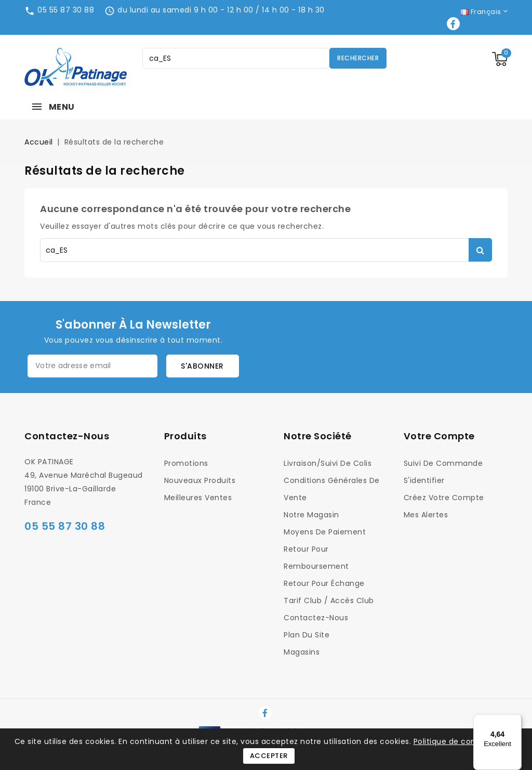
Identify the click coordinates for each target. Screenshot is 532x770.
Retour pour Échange (324, 583)
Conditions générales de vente (332, 489)
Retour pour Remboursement (316, 558)
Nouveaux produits (200, 480)
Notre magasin (311, 515)
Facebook (454, 24)
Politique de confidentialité (466, 741)
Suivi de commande (443, 463)
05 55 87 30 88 (66, 10)
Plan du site (307, 635)
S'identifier (424, 480)
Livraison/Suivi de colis (328, 463)
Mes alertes (426, 515)
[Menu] (515, 721)
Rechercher (358, 58)
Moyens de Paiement (325, 532)
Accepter (269, 756)
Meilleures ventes (198, 498)
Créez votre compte (444, 498)
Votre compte (439, 436)
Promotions (186, 463)
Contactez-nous (67, 436)
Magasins (302, 652)
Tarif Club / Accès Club (329, 601)
